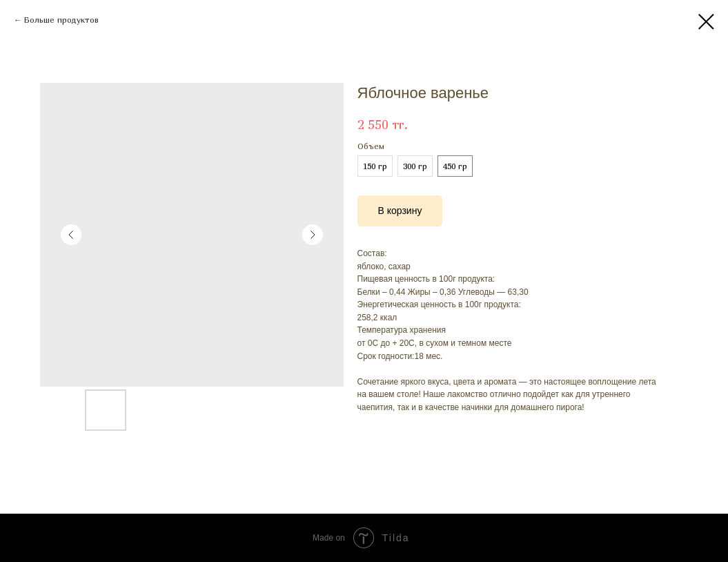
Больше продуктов (61, 20)
